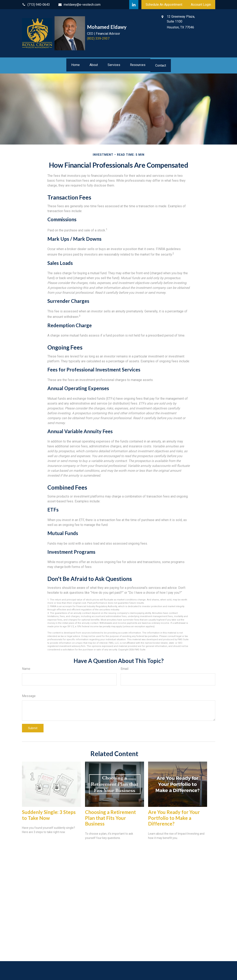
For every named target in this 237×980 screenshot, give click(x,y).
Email (125, 669)
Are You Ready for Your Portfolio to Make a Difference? (174, 818)
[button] (75, 65)
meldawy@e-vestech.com (79, 5)
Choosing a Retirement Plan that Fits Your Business (110, 818)
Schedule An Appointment (164, 5)
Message (29, 696)
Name (26, 669)
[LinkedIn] (134, 5)
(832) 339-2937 (98, 38)
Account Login (201, 5)
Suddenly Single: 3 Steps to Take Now (49, 815)
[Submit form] (33, 728)
